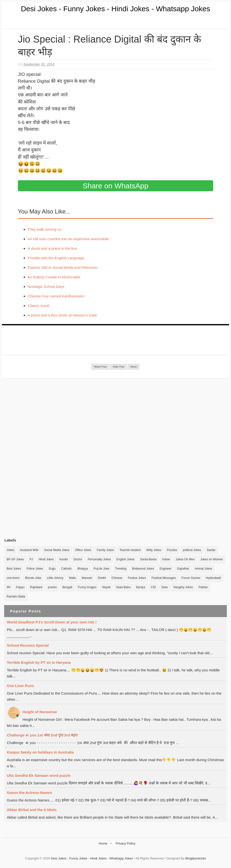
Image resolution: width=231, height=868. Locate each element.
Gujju (52, 569)
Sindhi (102, 578)
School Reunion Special (28, 645)
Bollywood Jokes (143, 569)
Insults (64, 559)
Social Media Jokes (57, 550)
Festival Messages (164, 578)
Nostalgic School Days (46, 287)
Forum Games (191, 578)
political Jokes (192, 550)
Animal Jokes (203, 569)
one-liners (13, 578)
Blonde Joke (33, 578)
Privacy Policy (125, 843)
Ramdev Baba (16, 597)
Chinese (117, 578)
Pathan (203, 587)
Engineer (165, 569)
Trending (121, 569)
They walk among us (45, 229)
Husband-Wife (29, 550)
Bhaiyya (83, 569)
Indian (166, 559)
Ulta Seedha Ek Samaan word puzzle (39, 775)
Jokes (10, 550)
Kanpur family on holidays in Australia (40, 752)
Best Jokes (14, 569)
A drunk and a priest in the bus (52, 248)
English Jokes (126, 559)
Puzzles (172, 550)
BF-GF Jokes (15, 559)
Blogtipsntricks (196, 858)
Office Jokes (83, 550)
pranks (52, 587)
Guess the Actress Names (29, 793)
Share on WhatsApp (116, 186)
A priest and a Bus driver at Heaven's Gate (62, 315)
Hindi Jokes (46, 559)
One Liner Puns (20, 686)
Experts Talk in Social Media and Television (63, 267)
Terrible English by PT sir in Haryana (39, 662)
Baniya (141, 587)
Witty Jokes (154, 550)
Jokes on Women (212, 559)
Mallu (73, 578)
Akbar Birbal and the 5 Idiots (32, 810)
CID (153, 587)
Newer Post (100, 367)
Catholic (66, 569)
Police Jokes (35, 569)
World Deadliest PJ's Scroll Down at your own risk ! (52, 622)
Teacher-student (130, 550)
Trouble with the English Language (56, 258)
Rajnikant (36, 587)
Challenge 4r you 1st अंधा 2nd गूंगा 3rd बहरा (42, 735)
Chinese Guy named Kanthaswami (56, 296)
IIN (8, 587)
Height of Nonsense (40, 712)
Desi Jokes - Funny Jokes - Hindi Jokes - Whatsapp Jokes (115, 9)
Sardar (211, 550)
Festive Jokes (137, 578)
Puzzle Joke (101, 569)
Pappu (20, 587)
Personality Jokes (99, 559)
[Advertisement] (41, 458)
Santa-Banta (148, 559)
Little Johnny (55, 578)
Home (133, 367)
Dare (165, 587)
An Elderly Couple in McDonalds (54, 277)
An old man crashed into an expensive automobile (68, 239)
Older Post (118, 367)
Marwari (87, 578)
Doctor (78, 559)
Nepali (106, 587)
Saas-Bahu (123, 587)
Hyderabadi (213, 578)
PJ (31, 559)
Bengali (67, 587)
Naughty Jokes (183, 587)
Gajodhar (183, 569)
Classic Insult (38, 306)
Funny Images (87, 587)
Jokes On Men (185, 559)
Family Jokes (105, 550)
